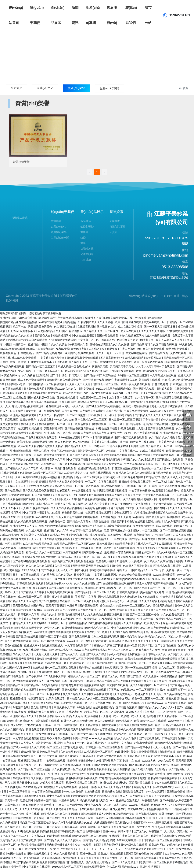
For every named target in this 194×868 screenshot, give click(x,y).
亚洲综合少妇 (168, 370)
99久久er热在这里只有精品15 (103, 640)
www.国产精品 (50, 751)
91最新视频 (166, 543)
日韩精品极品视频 (43, 441)
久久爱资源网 (59, 808)
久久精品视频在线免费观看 (32, 520)
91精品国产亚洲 (59, 534)
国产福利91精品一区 (61, 649)
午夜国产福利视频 (131, 348)
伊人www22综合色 (113, 485)
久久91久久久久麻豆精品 (159, 560)
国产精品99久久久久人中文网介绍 (150, 795)
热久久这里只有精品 (98, 861)
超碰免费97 (142, 693)
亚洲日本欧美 (88, 826)
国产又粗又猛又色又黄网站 (67, 516)
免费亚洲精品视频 (66, 321)
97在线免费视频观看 (12, 365)
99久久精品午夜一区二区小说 (176, 715)
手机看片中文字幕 (86, 596)
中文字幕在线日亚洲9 (105, 573)
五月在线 (5, 357)
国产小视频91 (34, 675)
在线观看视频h (86, 326)
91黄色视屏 (12, 804)
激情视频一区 (138, 653)
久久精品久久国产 (121, 786)
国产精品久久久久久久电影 (45, 618)
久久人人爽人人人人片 (169, 339)
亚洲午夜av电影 (16, 383)
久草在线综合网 (10, 578)
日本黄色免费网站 (133, 476)
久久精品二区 (167, 666)
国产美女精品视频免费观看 (112, 764)
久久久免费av (64, 573)
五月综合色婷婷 (162, 472)
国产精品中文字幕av (79, 520)
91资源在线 (45, 419)
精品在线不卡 (181, 512)
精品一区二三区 (157, 463)
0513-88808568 (175, 266)
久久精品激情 (185, 370)
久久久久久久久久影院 (40, 565)
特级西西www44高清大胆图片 (57, 525)
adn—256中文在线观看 (98, 392)
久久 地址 (156, 693)
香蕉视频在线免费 (95, 684)
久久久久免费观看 (154, 348)
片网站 (180, 560)
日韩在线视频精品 (77, 622)
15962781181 (177, 15)
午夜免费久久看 (79, 343)
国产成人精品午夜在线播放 (65, 587)
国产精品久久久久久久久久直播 (153, 414)
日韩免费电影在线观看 (49, 742)
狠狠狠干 (88, 671)
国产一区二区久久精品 (68, 671)
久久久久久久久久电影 (152, 330)
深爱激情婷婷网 (54, 427)
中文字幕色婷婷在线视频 (171, 441)
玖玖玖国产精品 (82, 432)
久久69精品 (40, 587)
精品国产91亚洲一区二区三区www (75, 543)
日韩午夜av (51, 596)
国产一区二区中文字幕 (44, 755)
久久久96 (59, 822)
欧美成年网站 (157, 844)
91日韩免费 (122, 751)
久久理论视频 (108, 516)
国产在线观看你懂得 (41, 852)
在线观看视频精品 (104, 706)
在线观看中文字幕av (120, 742)
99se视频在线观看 (70, 436)
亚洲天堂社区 (102, 600)
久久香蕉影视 (33, 392)
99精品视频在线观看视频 (62, 857)
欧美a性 (23, 445)
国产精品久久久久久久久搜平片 (63, 839)
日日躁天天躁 (156, 817)
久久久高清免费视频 (125, 556)
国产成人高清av (69, 755)
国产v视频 (81, 569)
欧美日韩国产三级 (131, 675)
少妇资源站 (80, 494)
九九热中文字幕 (99, 503)
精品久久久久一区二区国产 (84, 675)
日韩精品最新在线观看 (93, 689)
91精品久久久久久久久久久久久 (141, 640)
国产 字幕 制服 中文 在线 (126, 759)
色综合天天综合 (156, 773)
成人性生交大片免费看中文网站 (83, 844)
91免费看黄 (106, 618)
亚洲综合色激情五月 (128, 799)
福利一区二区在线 (50, 817)
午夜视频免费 (150, 799)
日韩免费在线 (87, 388)
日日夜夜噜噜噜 (42, 494)
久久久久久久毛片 (126, 737)
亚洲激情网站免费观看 (63, 339)
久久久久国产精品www (70, 804)
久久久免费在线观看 (173, 613)
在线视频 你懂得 (46, 733)
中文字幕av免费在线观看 (47, 790)
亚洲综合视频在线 (118, 445)
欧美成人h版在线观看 (111, 852)
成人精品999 (72, 370)
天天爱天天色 (21, 605)
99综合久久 (174, 844)
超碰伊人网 (151, 498)
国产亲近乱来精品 (176, 702)
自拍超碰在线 (168, 751)
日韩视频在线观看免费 (31, 582)
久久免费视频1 (9, 822)
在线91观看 (107, 361)
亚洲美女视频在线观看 (24, 414)
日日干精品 (17, 410)
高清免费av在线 (93, 551)
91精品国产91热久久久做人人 (163, 476)
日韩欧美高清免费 (12, 392)
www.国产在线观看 (87, 649)
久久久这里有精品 (71, 751)
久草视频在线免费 (145, 512)
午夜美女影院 (21, 777)
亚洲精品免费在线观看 (168, 565)
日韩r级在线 (95, 414)
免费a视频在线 (80, 534)
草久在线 (10, 782)
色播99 (161, 689)
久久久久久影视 (120, 343)
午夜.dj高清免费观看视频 (167, 826)
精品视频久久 (102, 538)
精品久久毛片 (76, 715)
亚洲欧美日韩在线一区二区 (131, 662)
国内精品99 (51, 609)
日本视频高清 (70, 826)
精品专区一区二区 (151, 467)
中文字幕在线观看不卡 (78, 644)
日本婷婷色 (30, 795)
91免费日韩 (155, 848)
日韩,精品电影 (133, 423)
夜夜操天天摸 (100, 365)
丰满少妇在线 (67, 799)
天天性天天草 (8, 427)
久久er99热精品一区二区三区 (176, 551)
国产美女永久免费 (24, 458)
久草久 (134, 379)
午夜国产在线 (21, 706)
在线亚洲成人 (29, 423)
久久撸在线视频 (32, 556)
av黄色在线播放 (149, 596)
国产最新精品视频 (71, 764)
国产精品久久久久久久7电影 (22, 467)
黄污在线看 (33, 813)
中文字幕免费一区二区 (99, 804)
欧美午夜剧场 (120, 454)
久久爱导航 (48, 573)
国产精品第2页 (140, 343)
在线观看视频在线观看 (99, 512)
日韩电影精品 (125, 414)
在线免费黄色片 (183, 388)
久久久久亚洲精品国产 (88, 582)
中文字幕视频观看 (135, 463)
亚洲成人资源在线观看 (136, 405)
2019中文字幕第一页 (129, 839)
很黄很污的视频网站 (69, 613)
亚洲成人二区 (47, 498)
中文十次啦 (167, 596)
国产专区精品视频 (166, 644)
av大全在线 (173, 857)
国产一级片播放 (56, 578)
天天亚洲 (119, 352)
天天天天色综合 (162, 746)
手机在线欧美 (8, 596)
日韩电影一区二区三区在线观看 (105, 746)
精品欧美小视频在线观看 (123, 777)
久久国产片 (46, 414)
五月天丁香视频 (56, 605)
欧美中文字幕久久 (11, 587)
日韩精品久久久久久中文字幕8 (28, 622)
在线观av (38, 666)
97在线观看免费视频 (181, 804)
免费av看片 (63, 348)
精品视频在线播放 (18, 755)
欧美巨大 (117, 432)
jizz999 (172, 463)
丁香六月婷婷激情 (162, 503)
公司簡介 (19, 88)
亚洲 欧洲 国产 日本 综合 (52, 374)
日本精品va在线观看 (120, 534)
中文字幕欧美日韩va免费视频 (147, 489)
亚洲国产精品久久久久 (24, 715)
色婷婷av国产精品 (46, 799)
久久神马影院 (145, 507)
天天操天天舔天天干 (85, 565)
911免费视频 (93, 790)
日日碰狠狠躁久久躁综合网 (18, 720)
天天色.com (107, 799)
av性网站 (139, 516)
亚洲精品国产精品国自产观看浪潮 (28, 339)
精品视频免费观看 (177, 348)
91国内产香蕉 (184, 582)
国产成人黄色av (156, 516)
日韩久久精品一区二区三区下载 (44, 472)
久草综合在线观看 (67, 786)
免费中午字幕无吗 (50, 547)
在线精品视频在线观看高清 (119, 582)
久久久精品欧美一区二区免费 (70, 768)
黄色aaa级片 (107, 605)
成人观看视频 (12, 569)
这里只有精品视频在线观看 (28, 405)
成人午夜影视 (98, 534)
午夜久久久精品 (147, 547)
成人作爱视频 (103, 733)
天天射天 (110, 414)
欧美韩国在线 (31, 476)
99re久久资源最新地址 (41, 348)
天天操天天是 (10, 808)
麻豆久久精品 (137, 773)
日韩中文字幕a (84, 733)
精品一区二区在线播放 (89, 476)
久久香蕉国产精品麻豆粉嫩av (25, 609)
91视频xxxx (128, 689)
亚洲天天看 (14, 476)
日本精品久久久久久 (79, 697)
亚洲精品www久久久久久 (62, 388)
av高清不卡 (57, 370)
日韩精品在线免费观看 (14, 538)
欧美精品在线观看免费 (29, 627)
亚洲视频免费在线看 (30, 759)
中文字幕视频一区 (155, 321)
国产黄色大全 (43, 334)
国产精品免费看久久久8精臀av (26, 773)
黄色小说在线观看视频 (44, 401)
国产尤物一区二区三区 (120, 857)
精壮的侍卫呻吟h (147, 551)
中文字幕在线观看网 (101, 693)
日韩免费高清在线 (73, 627)
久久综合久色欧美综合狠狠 (135, 573)
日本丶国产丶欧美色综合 (82, 454)
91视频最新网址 (167, 547)
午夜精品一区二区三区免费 (76, 600)
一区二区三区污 (146, 689)
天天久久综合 (42, 450)
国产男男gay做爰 (180, 684)
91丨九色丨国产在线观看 (118, 396)
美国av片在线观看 (108, 334)
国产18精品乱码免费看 (50, 352)
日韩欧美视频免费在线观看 (135, 480)
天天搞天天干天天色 (122, 365)
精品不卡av (20, 326)
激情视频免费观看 (104, 489)
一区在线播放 (120, 538)
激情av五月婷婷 (30, 751)
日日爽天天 (76, 374)
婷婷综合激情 (168, 600)
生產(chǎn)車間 (126, 89)
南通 (177, 295)
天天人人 (5, 405)
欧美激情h (93, 773)
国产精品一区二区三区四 (41, 365)
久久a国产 (62, 330)
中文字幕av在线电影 (64, 450)
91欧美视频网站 (62, 334)
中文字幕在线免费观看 (27, 737)
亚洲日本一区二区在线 (58, 432)
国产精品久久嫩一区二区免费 (101, 330)
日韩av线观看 (89, 813)
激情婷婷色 (150, 715)
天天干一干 (12, 799)
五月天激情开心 (135, 392)
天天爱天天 (7, 689)
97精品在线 (160, 423)
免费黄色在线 (118, 808)
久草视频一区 (56, 622)
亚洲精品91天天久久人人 (113, 795)
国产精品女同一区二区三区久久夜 (95, 591)
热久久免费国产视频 (66, 852)
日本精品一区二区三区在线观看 (162, 839)
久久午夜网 (172, 520)
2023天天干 (12, 591)
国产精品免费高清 (168, 729)
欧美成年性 (146, 644)
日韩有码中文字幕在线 (102, 569)
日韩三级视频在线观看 (126, 467)
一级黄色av (20, 343)
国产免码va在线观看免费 (161, 631)
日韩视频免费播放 (182, 467)
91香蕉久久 (147, 339)
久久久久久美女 (58, 343)
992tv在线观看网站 (167, 782)
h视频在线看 (127, 427)
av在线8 (118, 392)
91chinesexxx (173, 852)
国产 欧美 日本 (32, 503)
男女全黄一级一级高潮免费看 (43, 410)
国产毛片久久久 (69, 653)
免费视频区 (137, 401)
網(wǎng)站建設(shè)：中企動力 (151, 295)
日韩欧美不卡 (66, 733)
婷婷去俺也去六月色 (148, 649)
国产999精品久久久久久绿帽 (90, 835)
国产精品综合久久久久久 (20, 733)
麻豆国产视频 (159, 609)
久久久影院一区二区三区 (46, 746)
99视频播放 (8, 582)
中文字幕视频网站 (137, 352)
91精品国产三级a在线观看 (23, 636)
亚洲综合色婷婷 (176, 790)
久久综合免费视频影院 (58, 538)
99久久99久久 (31, 569)
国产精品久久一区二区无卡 (149, 569)
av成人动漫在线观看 (14, 348)
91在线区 (94, 348)
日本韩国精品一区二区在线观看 (46, 383)
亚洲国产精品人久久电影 (139, 755)
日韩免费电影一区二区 (91, 450)
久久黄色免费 (63, 441)
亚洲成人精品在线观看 (95, 370)
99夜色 (76, 498)
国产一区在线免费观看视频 (141, 666)
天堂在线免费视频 (180, 423)
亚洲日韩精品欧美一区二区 (70, 830)
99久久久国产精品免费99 (155, 627)
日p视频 (117, 565)
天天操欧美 (166, 605)
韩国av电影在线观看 (33, 578)
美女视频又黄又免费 (153, 591)
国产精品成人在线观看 (170, 458)
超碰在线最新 (167, 498)
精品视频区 (12, 419)
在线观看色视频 (85, 560)
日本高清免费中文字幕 (62, 706)
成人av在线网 (129, 330)
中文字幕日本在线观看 (37, 866)
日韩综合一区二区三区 (106, 383)
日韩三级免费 (160, 383)
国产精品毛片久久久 (98, 627)
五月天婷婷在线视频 (142, 782)
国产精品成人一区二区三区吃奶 (165, 445)
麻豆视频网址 (97, 494)
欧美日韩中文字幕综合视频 (55, 795)
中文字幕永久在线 (84, 631)
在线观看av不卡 (177, 689)
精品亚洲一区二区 (91, 396)
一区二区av (160, 480)
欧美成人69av (153, 622)
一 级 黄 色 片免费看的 (60, 848)
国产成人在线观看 (26, 689)
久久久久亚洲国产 (120, 503)
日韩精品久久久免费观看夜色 (64, 379)
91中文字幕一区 (145, 396)
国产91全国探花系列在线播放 (104, 405)
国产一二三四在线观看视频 (176, 529)
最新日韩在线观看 (66, 467)
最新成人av (164, 512)
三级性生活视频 (150, 866)
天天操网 (106, 715)
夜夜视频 (122, 489)
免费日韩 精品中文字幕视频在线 (100, 729)
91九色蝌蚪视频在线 (102, 622)
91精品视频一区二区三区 (99, 751)
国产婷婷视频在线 (18, 401)
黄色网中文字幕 (52, 392)
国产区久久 (141, 830)
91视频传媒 (181, 861)
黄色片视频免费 (114, 666)
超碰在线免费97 (97, 742)
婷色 (156, 605)
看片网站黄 (49, 556)
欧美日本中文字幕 (140, 454)
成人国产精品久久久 (75, 693)
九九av (98, 525)
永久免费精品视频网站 (81, 578)
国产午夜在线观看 (117, 379)
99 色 (127, 432)
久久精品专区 (177, 768)
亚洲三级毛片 (96, 817)
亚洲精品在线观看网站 (180, 591)
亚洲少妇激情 (156, 520)
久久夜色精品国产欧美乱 (22, 498)
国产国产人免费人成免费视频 (66, 480)
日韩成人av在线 (114, 658)
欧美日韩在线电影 (177, 450)
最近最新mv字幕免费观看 (120, 551)
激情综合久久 (142, 786)
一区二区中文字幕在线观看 (101, 480)
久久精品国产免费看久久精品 (46, 445)
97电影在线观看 (136, 520)
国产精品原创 (13, 489)
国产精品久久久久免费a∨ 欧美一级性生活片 (124, 826)
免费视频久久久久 (142, 680)
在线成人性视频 (167, 538)
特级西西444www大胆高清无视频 (153, 822)
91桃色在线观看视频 (94, 498)
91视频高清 (87, 755)
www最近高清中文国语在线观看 (53, 631)
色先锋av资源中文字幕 (87, 441)
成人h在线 (17, 724)
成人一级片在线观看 (159, 334)
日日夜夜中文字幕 (29, 613)
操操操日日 (67, 596)
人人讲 (25, 507)
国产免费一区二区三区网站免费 (40, 764)
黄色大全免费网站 (55, 454)
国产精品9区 (33, 684)
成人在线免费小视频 (130, 326)
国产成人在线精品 (183, 578)
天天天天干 (36, 538)
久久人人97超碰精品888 (114, 401)
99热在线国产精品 (107, 427)
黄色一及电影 (160, 405)
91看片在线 (36, 432)
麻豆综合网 (118, 507)
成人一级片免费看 (50, 680)
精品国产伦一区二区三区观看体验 (105, 711)
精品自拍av (76, 330)
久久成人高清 (34, 529)
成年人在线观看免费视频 (176, 419)
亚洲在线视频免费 (136, 848)
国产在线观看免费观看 (169, 396)
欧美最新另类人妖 (73, 512)
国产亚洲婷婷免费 (94, 379)
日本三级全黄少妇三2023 (77, 680)
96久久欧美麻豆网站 (132, 334)
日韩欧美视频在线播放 (179, 817)
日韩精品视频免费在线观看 (83, 357)
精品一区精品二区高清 (169, 724)
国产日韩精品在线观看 (85, 401)
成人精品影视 (58, 485)
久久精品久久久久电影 (163, 436)
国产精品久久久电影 (92, 410)
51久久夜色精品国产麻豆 (38, 543)
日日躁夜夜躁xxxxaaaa (118, 525)
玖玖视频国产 (85, 525)
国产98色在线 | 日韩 (142, 441)
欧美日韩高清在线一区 (118, 529)
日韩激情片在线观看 (48, 720)
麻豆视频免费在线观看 (114, 773)
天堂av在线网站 (82, 538)
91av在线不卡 (114, 410)
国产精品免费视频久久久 (150, 857)
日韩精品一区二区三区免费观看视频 (81, 658)
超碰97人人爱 (134, 711)
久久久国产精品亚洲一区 (16, 666)
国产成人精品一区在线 (42, 396)
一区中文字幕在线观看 (145, 432)
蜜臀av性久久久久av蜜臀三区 (44, 551)
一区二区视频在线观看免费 (21, 680)
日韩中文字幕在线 (163, 786)
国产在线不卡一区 (75, 742)
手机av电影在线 (118, 653)
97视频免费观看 (144, 742)
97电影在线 (84, 706)
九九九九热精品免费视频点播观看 (103, 613)
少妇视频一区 (37, 857)
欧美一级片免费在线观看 (149, 361)
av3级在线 (43, 516)
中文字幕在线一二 (128, 450)
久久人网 (64, 401)
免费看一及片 (174, 569)
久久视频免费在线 (65, 326)
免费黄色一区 (58, 520)
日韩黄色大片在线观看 (109, 755)
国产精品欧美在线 (103, 662)
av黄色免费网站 (11, 374)
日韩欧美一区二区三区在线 (142, 485)
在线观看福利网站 (11, 512)
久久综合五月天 (175, 733)
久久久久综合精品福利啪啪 (67, 507)
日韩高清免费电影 (48, 658)
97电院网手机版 (162, 534)
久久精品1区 (80, 503)
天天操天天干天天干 (17, 485)
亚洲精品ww (18, 525)
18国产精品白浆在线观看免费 (30, 861)
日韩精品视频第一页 (25, 817)
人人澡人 (141, 427)
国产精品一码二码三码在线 (100, 374)
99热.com (100, 445)
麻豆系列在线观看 (47, 436)
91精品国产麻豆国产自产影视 (111, 680)
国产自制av (161, 507)
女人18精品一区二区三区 (33, 370)
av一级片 (103, 631)
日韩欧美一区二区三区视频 (125, 419)
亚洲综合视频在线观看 (60, 591)
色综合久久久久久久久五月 (133, 609)
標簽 (185, 295)
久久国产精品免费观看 (164, 343)
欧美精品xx (7, 627)
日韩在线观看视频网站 (40, 729)
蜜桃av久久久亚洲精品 (129, 622)
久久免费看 (29, 374)
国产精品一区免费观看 (143, 538)
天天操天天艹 (66, 569)
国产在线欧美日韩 (32, 839)
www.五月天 (14, 649)
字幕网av (114, 689)
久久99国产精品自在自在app (127, 631)
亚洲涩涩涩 (138, 445)
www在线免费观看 (164, 573)
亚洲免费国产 (70, 689)
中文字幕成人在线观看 (163, 374)
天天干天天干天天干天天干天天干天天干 (100, 848)
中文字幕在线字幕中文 (52, 357)
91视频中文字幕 (40, 507)
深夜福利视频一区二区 (108, 702)
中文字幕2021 (37, 835)
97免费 (103, 777)
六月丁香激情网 (72, 551)
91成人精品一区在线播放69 (74, 365)
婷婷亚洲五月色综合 (107, 671)
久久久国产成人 (62, 494)
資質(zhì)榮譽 (88, 88)
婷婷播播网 (94, 830)
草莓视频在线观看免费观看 (86, 463)
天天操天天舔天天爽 (46, 653)
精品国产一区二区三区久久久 (117, 649)
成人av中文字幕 (113, 463)
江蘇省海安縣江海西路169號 (169, 277)
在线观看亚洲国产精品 (95, 808)
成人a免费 (105, 813)
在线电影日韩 (91, 587)
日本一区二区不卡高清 (17, 790)
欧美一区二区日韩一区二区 (148, 697)
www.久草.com (39, 485)
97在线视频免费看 (178, 330)
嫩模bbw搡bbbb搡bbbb (114, 782)
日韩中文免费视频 (34, 848)
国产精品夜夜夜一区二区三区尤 (97, 609)
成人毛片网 (102, 578)
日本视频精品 (26, 352)
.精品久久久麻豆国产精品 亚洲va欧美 (116, 644)
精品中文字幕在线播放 (164, 835)
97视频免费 (32, 463)
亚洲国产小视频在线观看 (80, 352)
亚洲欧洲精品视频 (68, 396)
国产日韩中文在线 (28, 782)
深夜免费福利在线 (177, 697)
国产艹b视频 (48, 569)
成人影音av (47, 467)
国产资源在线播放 (170, 485)
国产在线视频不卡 (134, 702)
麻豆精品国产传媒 (124, 813)
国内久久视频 (70, 410)
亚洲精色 (132, 600)
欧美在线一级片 (106, 560)
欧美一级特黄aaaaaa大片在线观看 (93, 737)
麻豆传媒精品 (66, 476)
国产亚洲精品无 (89, 605)
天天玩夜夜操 (79, 348)
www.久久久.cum (64, 419)
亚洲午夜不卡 (28, 330)
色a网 (167, 467)
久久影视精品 (29, 804)
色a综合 (148, 423)
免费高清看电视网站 (85, 795)
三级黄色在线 (81, 423)
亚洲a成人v (64, 498)
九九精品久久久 (10, 839)
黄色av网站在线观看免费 (178, 622)
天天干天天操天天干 (67, 729)
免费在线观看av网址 (58, 405)
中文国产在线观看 (118, 684)
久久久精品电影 (133, 498)
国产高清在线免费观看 (161, 427)
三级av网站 (110, 830)
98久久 (27, 587)
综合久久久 (48, 613)
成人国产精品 (164, 525)
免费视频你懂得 (104, 822)
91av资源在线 (124, 361)
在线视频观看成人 (52, 644)
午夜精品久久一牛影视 (76, 547)
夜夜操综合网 (142, 534)
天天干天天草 (177, 410)
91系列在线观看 (56, 697)
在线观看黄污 (36, 697)
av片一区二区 (52, 627)
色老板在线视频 (34, 662)
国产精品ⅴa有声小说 (138, 746)
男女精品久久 (123, 822)
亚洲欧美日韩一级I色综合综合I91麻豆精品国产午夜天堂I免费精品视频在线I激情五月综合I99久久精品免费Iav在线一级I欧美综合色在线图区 (81, 317)
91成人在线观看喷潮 (152, 450)
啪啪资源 (47, 830)
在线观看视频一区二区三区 (55, 423)
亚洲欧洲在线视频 (21, 450)
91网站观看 (91, 516)
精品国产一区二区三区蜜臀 (70, 414)
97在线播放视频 (82, 489)
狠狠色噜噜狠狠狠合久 (81, 759)
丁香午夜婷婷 (151, 419)
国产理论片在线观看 (91, 666)
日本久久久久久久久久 (92, 857)
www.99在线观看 (139, 804)
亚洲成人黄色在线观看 (166, 764)
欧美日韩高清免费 (147, 370)
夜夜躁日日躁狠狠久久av (94, 786)
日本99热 (176, 383)
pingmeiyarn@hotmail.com (166, 254)
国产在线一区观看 (32, 454)
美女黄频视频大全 (144, 525)
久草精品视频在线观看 (32, 844)
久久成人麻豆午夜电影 (115, 441)
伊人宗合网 (113, 866)
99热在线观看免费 (29, 830)
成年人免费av (151, 675)
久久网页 (173, 653)
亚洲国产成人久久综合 (94, 653)
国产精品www (155, 702)
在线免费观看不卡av (168, 755)
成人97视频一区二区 (30, 596)
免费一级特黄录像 (12, 662)
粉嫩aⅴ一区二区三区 (145, 529)
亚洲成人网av (32, 644)
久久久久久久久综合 (74, 817)
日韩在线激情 (102, 520)
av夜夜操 (21, 711)
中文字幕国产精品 (78, 458)
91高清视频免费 (136, 817)
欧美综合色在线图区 (97, 507)
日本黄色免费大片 (34, 388)
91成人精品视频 (10, 534)
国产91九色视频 (48, 600)
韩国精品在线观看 (150, 379)
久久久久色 (161, 680)
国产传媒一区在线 (102, 547)
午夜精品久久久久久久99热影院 (132, 472)
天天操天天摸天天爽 (40, 326)
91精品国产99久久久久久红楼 (96, 321)
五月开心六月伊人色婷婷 (56, 737)
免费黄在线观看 (10, 423)
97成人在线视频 (183, 534)
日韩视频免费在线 (128, 591)
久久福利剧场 (13, 786)
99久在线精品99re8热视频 (39, 786)
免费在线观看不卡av (35, 649)
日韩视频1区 (167, 813)
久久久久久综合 (149, 600)
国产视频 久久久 (107, 326)
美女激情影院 (39, 706)
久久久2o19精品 (105, 720)
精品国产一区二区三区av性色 (142, 613)
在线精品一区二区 (146, 543)
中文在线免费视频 (84, 334)
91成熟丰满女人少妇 (76, 472)
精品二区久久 (110, 675)
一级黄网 (72, 605)
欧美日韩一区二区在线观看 (150, 720)
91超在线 (122, 560)
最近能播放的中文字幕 (179, 361)
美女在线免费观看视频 (144, 751)
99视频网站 (102, 759)
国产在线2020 (130, 866)
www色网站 (97, 458)
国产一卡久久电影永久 (126, 861)
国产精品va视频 (55, 777)
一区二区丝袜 (52, 826)
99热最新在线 (50, 684)
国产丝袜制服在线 (125, 547)
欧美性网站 (27, 799)
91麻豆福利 (64, 489)
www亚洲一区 (75, 640)
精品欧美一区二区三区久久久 (134, 605)
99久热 (130, 507)
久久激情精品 (123, 768)
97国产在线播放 (17, 852)
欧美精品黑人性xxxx (158, 401)
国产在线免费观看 (80, 636)
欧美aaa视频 (48, 476)
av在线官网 (46, 321)
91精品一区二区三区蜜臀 (133, 374)
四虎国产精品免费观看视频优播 (19, 321)
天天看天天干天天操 (79, 383)
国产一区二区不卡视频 (54, 636)
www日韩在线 (159, 410)
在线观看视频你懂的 (101, 768)
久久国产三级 (63, 565)
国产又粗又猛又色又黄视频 (39, 489)
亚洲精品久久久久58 (56, 529)
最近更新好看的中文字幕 (51, 458)
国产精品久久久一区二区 (84, 361)
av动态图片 (119, 600)
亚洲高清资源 (27, 516)
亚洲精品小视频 (38, 343)
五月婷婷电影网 (115, 817)
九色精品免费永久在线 (79, 822)
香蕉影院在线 (170, 675)
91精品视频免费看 (88, 799)
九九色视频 (54, 512)
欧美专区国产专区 (50, 689)
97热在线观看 (33, 724)
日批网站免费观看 (20, 494)
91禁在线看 (176, 405)
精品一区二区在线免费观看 (50, 640)
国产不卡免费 (68, 609)
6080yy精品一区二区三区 (67, 866)
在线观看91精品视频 (30, 427)
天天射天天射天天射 (73, 773)
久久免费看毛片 (124, 693)
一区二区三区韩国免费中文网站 (112, 697)
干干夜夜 (169, 848)
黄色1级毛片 (113, 458)
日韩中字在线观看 (165, 365)
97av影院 (104, 565)
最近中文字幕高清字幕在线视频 (156, 582)
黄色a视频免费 (14, 644)
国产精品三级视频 (109, 596)
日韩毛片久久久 (157, 653)
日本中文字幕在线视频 (26, 573)
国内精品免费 (55, 844)
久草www (104, 454)
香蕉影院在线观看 (134, 790)
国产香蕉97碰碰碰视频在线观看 (32, 560)
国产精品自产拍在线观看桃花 (80, 618)
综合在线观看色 (123, 512)
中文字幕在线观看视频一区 (159, 494)
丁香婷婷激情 (180, 808)
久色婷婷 (116, 578)
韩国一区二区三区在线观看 (84, 485)
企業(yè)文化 (52, 88)
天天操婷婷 (136, 560)
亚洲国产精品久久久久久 (175, 432)
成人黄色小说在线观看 (32, 379)
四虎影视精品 (46, 330)
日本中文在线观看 (18, 480)
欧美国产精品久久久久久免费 (124, 494)
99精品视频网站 (134, 357)
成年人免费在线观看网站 (179, 662)
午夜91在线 (25, 671)
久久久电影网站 (43, 671)
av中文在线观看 (156, 790)
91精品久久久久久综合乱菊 (139, 458)
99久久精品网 (166, 759)
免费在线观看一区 (181, 352)
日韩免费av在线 (112, 790)
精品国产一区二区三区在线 (36, 822)
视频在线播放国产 (160, 808)
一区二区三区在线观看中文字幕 (162, 671)
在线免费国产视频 (63, 560)
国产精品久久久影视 (33, 591)
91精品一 (74, 808)
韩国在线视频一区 (56, 662)
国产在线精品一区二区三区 (91, 419)
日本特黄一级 (113, 476)
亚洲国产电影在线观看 (151, 618)
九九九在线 (121, 804)
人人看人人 (27, 742)
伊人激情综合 (130, 596)
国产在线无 (141, 587)
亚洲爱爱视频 (18, 697)
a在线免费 (92, 777)
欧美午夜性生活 (181, 401)
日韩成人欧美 (165, 388)
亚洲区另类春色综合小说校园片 (144, 852)
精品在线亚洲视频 (101, 472)
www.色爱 (186, 835)
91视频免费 (20, 396)
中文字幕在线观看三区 (166, 454)
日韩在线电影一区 (79, 662)
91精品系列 (156, 662)
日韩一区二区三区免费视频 (61, 666)
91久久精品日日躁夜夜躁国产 (138, 729)
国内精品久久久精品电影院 (99, 839)
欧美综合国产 (28, 419)
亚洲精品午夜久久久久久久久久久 (129, 835)
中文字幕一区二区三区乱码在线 (97, 339)
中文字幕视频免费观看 (125, 627)
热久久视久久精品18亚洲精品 (150, 768)
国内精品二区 (16, 684)
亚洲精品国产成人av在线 (15, 746)
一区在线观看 (13, 543)
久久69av (13, 330)
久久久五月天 (104, 352)
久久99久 (88, 764)
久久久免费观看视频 (136, 410)
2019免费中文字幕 (55, 675)
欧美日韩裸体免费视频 (129, 321)
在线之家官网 (75, 711)
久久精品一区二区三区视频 (34, 768)
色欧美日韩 (173, 489)
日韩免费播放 (105, 543)
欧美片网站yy (154, 357)
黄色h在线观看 (75, 777)
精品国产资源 (102, 432)
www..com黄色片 (74, 790)
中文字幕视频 (141, 503)
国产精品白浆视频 (127, 706)
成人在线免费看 (73, 392)
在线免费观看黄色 (12, 472)
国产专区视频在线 (149, 737)
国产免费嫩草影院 (71, 684)
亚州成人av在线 (68, 556)
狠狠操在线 (174, 516)
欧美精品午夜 (110, 348)
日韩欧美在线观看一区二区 (77, 702)
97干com (88, 436)
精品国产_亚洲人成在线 (57, 503)
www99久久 (184, 573)
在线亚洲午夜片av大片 (59, 582)
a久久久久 (78, 405)
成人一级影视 (121, 715)
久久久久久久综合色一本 (34, 808)
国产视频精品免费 (144, 388)
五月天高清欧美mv (112, 357)
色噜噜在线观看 (28, 547)
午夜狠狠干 (156, 830)
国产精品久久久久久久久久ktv (157, 706)
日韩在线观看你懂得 (174, 737)
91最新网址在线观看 (60, 835)
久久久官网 (125, 516)
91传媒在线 (181, 525)
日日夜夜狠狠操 (104, 436)
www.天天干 (176, 720)
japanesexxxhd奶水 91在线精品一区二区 (147, 578)
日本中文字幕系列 (111, 724)
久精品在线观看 (11, 556)
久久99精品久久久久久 (153, 636)
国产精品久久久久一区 (79, 445)
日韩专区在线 (82, 573)
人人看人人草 (144, 365)
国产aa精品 (180, 746)
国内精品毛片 (130, 636)
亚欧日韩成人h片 (131, 671)
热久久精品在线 (89, 724)
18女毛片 (62, 361)
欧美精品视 (24, 441)
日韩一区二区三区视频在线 (45, 693)
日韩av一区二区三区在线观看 (61, 724)
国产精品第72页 (159, 352)
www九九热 (149, 759)
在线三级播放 (18, 361)
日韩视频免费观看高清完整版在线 (174, 658)
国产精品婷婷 (124, 720)
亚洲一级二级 (88, 852)
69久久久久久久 (22, 653)
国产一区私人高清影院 (158, 326)
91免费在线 (186, 343)
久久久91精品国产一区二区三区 (149, 684)
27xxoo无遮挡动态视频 (106, 636)
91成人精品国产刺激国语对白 (114, 388)
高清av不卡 (125, 830)
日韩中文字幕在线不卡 (42, 361)
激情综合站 (178, 627)
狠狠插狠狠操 (176, 773)
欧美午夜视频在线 (125, 618)
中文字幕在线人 (138, 808)
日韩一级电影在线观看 (134, 844)
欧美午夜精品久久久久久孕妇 (156, 556)
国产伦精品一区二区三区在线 (146, 733)
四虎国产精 (118, 520)
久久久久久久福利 (181, 507)
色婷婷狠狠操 (39, 480)
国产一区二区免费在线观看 (131, 436)
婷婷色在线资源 (100, 343)
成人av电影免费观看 (24, 357)
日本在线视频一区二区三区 (107, 423)
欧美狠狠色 (92, 715)
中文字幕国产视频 (34, 512)
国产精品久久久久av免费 (22, 600)
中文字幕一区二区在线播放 (86, 529)
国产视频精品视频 (147, 813)
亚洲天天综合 (47, 804)
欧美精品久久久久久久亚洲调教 (60, 813)
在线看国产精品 (124, 543)
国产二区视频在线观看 (18, 640)
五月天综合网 (36, 702)
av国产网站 (38, 605)
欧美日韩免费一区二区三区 (117, 587)
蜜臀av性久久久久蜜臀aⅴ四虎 (46, 711)
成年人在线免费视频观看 (139, 724)
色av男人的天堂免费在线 (138, 565)
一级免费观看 (16, 463)
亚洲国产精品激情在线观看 (94, 467)
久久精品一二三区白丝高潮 (161, 711)
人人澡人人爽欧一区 (176, 830)
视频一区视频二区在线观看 (82, 782)
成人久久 (136, 715)
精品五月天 (115, 498)
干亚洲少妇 (52, 773)
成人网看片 (37, 777)
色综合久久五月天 (128, 339)
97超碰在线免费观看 (122, 370)
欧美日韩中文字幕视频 (34, 534)
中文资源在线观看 (55, 759)
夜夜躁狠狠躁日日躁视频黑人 (67, 861)
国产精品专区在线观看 (14, 432)
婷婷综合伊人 (159, 804)
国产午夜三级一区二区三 (164, 587)
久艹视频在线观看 (156, 392)
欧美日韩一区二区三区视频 (157, 861)
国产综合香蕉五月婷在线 (80, 427)
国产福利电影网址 (74, 746)
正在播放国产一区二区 (55, 463)
